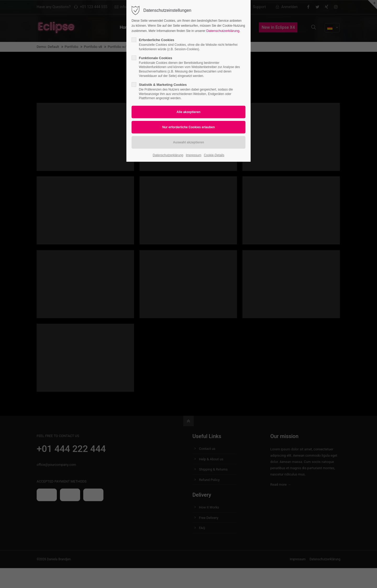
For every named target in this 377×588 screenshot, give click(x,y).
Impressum (194, 155)
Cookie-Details (214, 155)
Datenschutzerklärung (223, 31)
